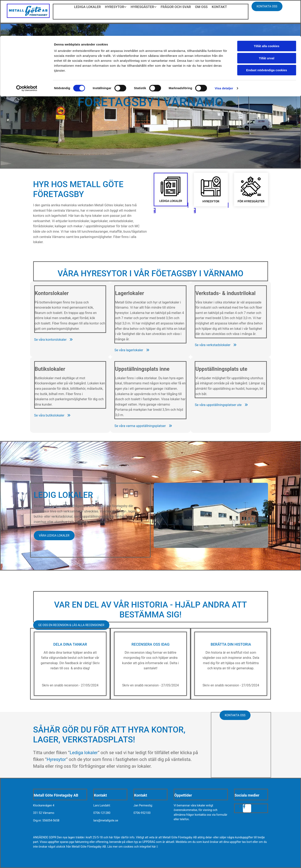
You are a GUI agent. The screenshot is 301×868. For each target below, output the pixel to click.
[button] (54, 340)
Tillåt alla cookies (267, 10)
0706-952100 (142, 813)
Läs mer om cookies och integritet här (133, 847)
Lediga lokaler (84, 753)
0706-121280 (102, 813)
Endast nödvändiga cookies (267, 34)
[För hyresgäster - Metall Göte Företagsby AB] (251, 205)
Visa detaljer (224, 52)
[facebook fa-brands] (244, 807)
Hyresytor (56, 759)
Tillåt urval (267, 22)
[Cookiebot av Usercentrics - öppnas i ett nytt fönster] (27, 52)
